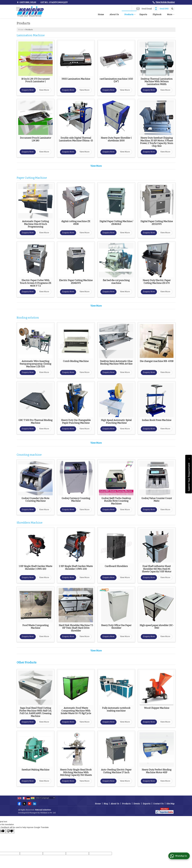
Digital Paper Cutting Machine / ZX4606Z (116, 223)
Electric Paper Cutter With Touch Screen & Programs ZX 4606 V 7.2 (35, 283)
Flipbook (157, 14)
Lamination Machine (31, 35)
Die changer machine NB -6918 (157, 361)
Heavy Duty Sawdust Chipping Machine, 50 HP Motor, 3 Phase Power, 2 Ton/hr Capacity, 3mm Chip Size (157, 142)
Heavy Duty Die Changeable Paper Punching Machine (76, 421)
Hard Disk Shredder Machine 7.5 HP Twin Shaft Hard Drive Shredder (76, 628)
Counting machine (29, 455)
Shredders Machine (30, 523)
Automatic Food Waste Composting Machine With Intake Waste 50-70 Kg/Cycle (76, 711)
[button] (165, 2)
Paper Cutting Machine (32, 178)
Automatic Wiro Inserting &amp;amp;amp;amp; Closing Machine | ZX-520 (35, 364)
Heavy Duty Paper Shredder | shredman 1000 (116, 139)
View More (44, 90)
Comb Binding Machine (76, 361)
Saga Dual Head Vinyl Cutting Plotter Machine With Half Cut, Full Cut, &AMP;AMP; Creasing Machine (35, 712)
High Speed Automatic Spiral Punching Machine (116, 421)
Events (137, 804)
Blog (106, 804)
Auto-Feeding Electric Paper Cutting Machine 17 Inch (116, 771)
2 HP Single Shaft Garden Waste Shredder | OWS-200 (76, 568)
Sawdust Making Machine (35, 770)
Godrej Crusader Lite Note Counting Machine (35, 500)
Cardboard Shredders (116, 566)
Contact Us (158, 804)
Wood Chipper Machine (157, 708)
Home (101, 14)
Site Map (170, 804)
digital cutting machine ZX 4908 (76, 223)
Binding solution (28, 318)
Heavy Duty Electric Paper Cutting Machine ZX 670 (157, 282)
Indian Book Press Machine (157, 420)
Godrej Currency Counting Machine (76, 500)
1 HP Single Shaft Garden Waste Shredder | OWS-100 (35, 568)
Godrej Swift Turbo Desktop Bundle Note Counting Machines (116, 501)
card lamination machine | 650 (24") (116, 80)
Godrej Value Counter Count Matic (157, 500)
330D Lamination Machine (76, 79)
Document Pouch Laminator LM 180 (35, 139)
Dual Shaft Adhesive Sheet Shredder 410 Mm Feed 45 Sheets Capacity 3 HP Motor (157, 569)
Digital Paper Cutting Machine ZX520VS (157, 223)
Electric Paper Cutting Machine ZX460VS (76, 282)
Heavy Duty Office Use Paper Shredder (116, 627)
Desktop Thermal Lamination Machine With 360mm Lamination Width (157, 81)
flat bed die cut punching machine (116, 282)
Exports (143, 14)
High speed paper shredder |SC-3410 (157, 627)
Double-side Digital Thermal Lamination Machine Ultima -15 (76, 139)
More (171, 14)
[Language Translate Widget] (45, 798)
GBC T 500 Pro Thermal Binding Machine (35, 421)
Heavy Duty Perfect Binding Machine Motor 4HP (157, 771)
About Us (114, 14)
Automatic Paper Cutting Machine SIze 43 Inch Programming (35, 224)
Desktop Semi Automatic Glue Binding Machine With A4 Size (116, 362)
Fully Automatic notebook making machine (116, 709)
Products (130, 14)
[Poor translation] (10, 831)
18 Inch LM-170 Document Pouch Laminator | (35, 80)
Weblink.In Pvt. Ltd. (48, 813)
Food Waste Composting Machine (35, 627)
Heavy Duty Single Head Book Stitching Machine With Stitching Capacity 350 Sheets (76, 772)
